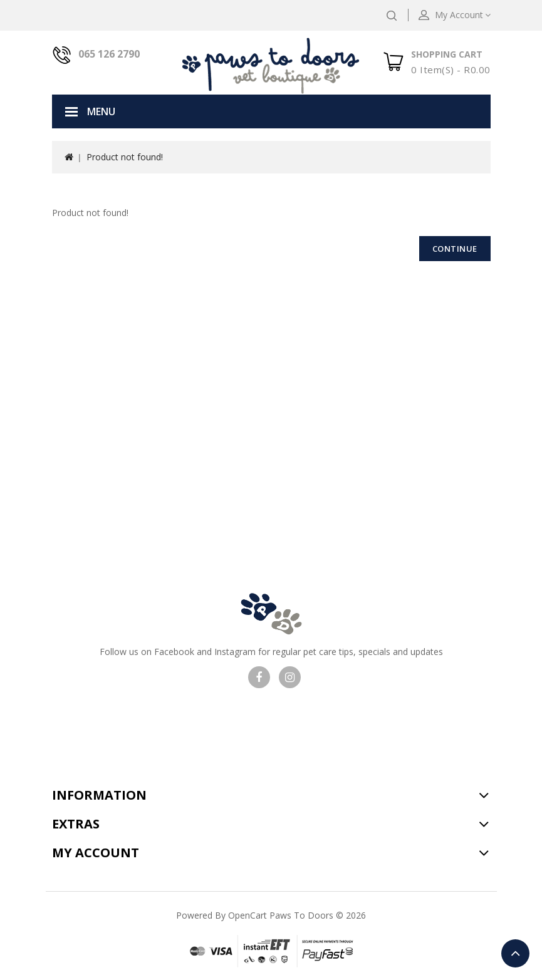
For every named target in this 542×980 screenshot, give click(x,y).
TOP (515, 953)
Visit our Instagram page (290, 677)
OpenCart (248, 915)
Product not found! (125, 157)
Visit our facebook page (259, 677)
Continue (455, 249)
